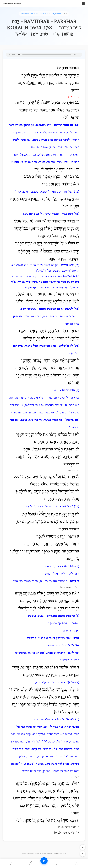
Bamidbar (44, 14)
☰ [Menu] (84, 4)
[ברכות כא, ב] (74, 97)
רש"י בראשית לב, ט (66, 833)
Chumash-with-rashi (29, 14)
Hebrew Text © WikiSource (57, 853)
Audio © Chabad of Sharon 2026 (34, 853)
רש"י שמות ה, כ (68, 827)
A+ (83, 847)
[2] (41, 513)
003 (65, 14)
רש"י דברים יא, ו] (72, 470)
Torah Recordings (12, 4)
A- (83, 854)
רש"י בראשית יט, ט (70, 587)
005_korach (56, 14)
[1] (42, 250)
